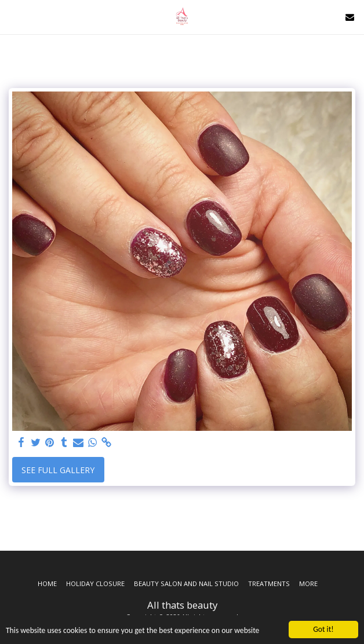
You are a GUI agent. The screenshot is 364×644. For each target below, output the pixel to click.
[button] (13, 17)
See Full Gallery (58, 470)
